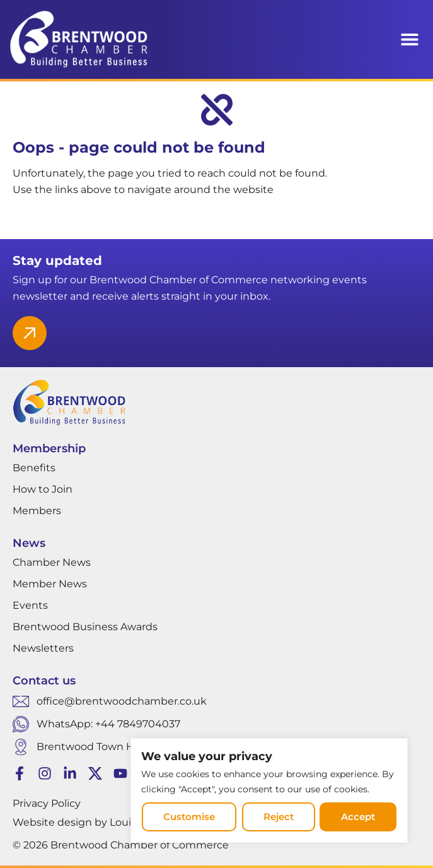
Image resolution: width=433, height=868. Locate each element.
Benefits (34, 468)
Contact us (44, 681)
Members (37, 511)
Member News (50, 584)
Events (30, 605)
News (29, 543)
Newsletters (43, 648)
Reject (278, 817)
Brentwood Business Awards (85, 627)
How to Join (43, 489)
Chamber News (52, 562)
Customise (188, 817)
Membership (49, 449)
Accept (359, 817)
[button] (409, 39)
